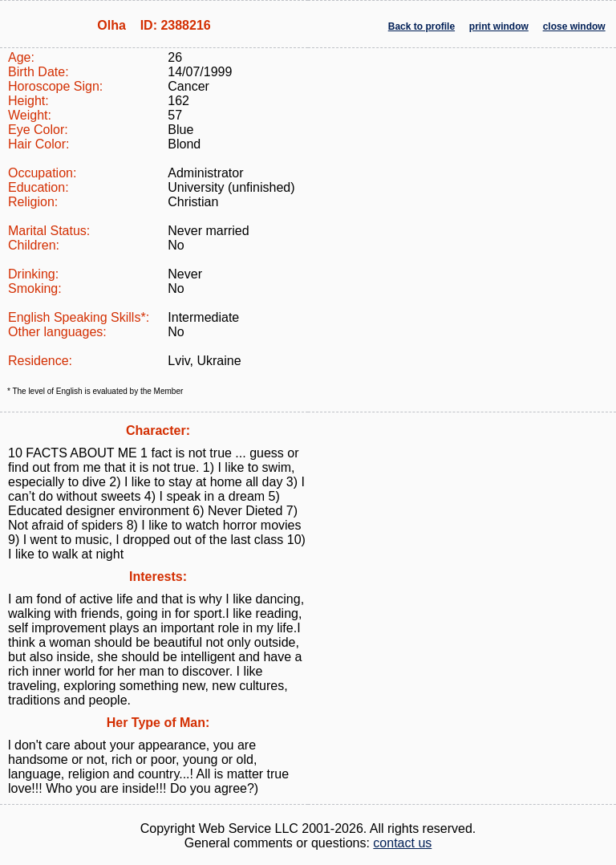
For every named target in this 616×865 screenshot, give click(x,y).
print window (499, 26)
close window (574, 26)
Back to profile (421, 26)
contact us (402, 843)
